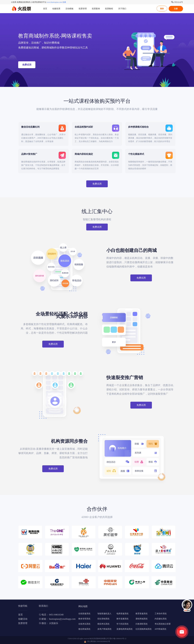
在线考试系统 (84, 624)
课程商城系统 (142, 619)
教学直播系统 (123, 619)
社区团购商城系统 (144, 629)
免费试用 (27, 65)
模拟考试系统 (103, 624)
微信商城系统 (84, 629)
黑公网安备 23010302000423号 (99, 641)
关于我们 (122, 9)
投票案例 (96, 9)
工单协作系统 (161, 614)
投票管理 (83, 9)
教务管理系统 (84, 619)
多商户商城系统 (104, 629)
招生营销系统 (103, 619)
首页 (45, 9)
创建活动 (23, 619)
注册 (176, 9)
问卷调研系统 (142, 624)
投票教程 (109, 9)
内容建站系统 (161, 619)
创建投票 (56, 9)
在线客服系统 (84, 614)
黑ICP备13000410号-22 (118, 639)
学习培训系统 (123, 624)
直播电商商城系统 (125, 629)
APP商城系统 (160, 629)
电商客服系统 (123, 614)
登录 (162, 9)
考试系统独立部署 (163, 624)
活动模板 (69, 9)
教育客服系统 (142, 614)
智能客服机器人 (104, 614)
